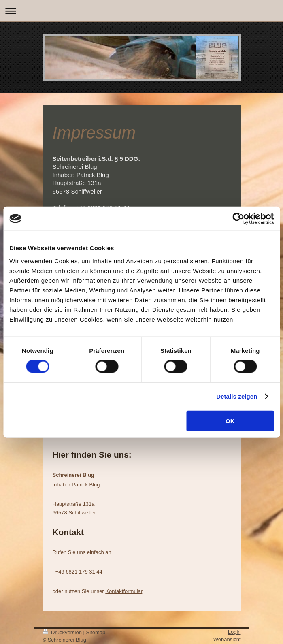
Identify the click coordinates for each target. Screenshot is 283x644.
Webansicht (227, 639)
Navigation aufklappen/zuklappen (141, 11)
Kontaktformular (124, 591)
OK (230, 421)
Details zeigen (237, 396)
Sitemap (96, 632)
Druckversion (63, 632)
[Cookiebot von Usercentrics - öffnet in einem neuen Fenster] (238, 219)
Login (234, 632)
